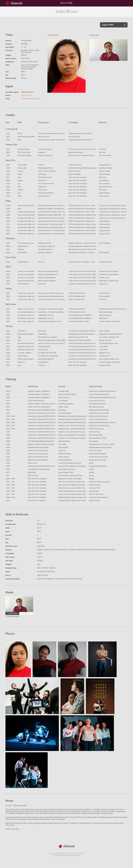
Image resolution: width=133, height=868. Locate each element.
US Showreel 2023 (12, 617)
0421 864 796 (26, 95)
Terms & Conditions (61, 855)
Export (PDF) (108, 25)
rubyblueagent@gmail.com (31, 99)
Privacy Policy (75, 855)
